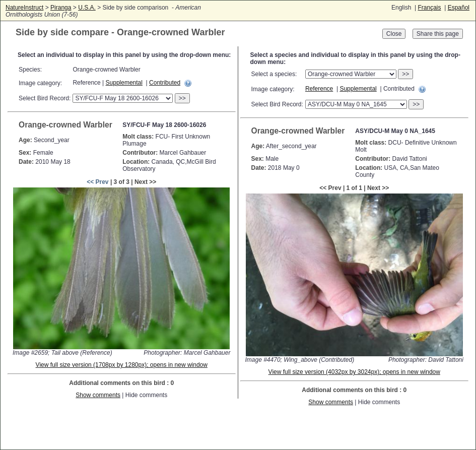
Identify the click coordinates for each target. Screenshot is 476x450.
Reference (319, 89)
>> (182, 98)
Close (394, 34)
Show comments (98, 395)
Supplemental (124, 83)
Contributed (165, 83)
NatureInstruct (24, 8)
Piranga (61, 8)
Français (429, 8)
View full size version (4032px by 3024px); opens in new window (354, 372)
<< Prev (97, 182)
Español (459, 8)
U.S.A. (87, 8)
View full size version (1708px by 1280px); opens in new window (122, 365)
